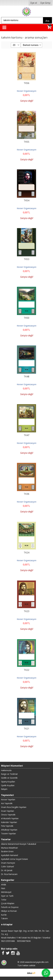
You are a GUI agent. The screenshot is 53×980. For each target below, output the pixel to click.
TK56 (26, 83)
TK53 (26, 259)
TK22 (26, 670)
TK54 (26, 200)
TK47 (26, 435)
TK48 (26, 377)
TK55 (26, 142)
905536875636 (24, 941)
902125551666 (8, 941)
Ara (47, 21)
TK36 (26, 494)
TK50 (26, 318)
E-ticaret (22, 973)
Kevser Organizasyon (27, 91)
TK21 (26, 729)
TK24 (26, 553)
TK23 (26, 611)
